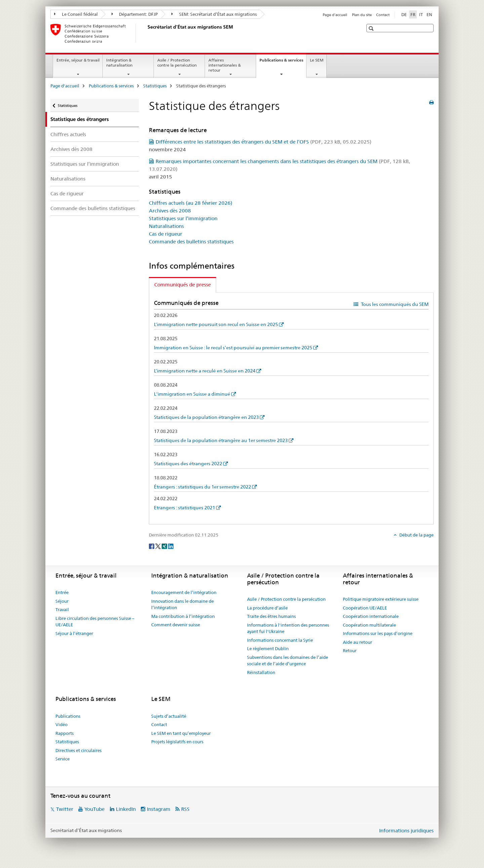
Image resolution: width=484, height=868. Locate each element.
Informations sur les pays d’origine (378, 633)
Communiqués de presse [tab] (183, 285)
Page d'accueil (335, 15)
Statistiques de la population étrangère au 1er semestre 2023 (221, 440)
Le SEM (317, 60)
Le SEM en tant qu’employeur (181, 733)
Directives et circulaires (78, 750)
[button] (372, 28)
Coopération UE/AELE (365, 608)
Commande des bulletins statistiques (93, 208)
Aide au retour (357, 642)
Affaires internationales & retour (225, 65)
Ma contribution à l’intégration (183, 616)
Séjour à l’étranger (74, 633)
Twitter (65, 809)
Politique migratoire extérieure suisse (381, 599)
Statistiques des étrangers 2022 (188, 464)
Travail (62, 609)
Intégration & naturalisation (119, 63)
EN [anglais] (429, 14)
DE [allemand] (404, 14)
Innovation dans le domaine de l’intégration (183, 604)
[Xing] (165, 546)
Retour (350, 650)
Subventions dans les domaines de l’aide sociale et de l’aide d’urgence (288, 661)
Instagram (159, 809)
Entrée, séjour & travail (78, 60)
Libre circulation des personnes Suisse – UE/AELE (95, 622)
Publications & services (283, 62)
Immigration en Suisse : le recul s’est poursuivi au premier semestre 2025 (233, 348)
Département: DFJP (135, 14)
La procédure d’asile (267, 608)
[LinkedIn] (171, 546)
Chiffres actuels (68, 134)
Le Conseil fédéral (76, 14)
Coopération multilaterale (369, 625)
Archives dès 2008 (71, 149)
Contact (383, 15)
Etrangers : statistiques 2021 (185, 508)
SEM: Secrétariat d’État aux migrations (214, 14)
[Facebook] (152, 546)
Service (63, 759)
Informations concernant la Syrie (280, 640)
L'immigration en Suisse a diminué (192, 394)
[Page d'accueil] (146, 33)
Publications (68, 716)
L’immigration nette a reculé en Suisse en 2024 (205, 371)
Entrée (62, 592)
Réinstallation (261, 672)
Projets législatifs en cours (177, 742)
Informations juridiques (406, 831)
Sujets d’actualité (169, 716)
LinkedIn (126, 809)
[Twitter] (158, 546)
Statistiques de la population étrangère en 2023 (206, 417)
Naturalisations (68, 179)
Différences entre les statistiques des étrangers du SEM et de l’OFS (264, 142)
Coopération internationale (371, 616)
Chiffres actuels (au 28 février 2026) (191, 203)
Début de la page (416, 535)
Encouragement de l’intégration (184, 592)
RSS (185, 809)
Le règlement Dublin (268, 648)
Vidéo (62, 724)
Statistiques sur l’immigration (85, 164)
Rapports (65, 733)
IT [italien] (421, 14)
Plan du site (362, 15)
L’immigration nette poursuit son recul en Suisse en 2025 (216, 324)
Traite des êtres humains (271, 616)
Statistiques (155, 86)
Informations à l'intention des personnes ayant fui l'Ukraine (288, 628)
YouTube (94, 809)
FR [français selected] (413, 14)
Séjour (62, 601)
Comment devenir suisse (176, 625)
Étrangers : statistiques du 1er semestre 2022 (203, 487)
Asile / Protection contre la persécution (177, 63)
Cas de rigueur (67, 193)
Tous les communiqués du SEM (394, 304)
